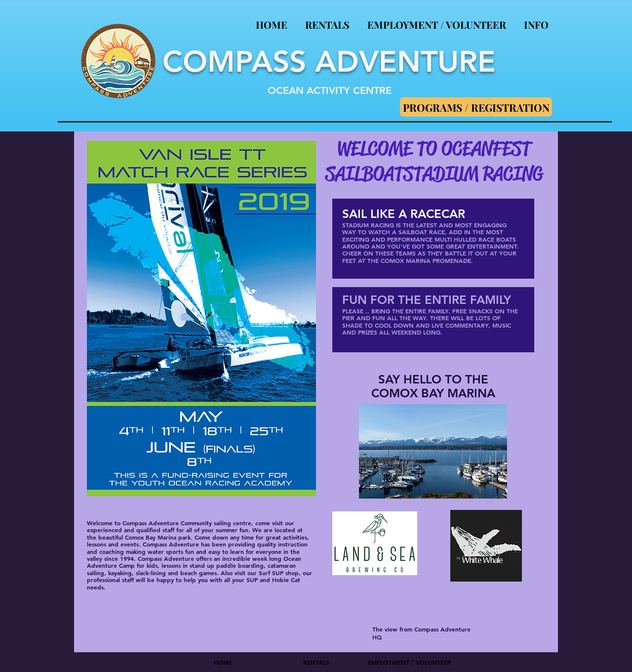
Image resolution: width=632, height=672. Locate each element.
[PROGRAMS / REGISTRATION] (476, 107)
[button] (536, 20)
